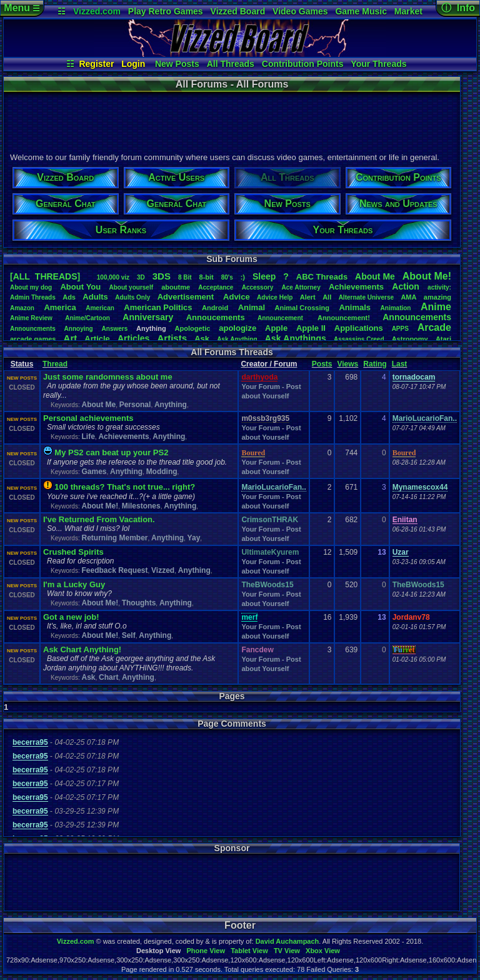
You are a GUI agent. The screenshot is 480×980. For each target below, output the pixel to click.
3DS (162, 276)
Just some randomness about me (108, 377)
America (60, 307)
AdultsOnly (132, 297)
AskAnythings (296, 338)
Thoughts (139, 603)
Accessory (258, 287)
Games (94, 472)
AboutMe (375, 276)
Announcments (33, 329)
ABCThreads (322, 277)
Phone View (206, 951)
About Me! (100, 506)
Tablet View (249, 951)
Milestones (141, 506)
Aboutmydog (31, 287)
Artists (172, 338)
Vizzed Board (238, 11)
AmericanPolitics (158, 307)
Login (133, 64)
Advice (237, 297)
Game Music (361, 11)
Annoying (79, 329)
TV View (287, 951)
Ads (69, 297)
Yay (194, 538)
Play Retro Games (166, 11)
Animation (396, 308)
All (327, 297)
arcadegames (33, 339)
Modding (162, 472)
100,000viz (113, 277)
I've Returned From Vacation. (99, 519)
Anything (171, 405)
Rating (375, 364)
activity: (439, 287)
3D (141, 277)
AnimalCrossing (302, 308)
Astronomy (410, 339)
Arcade (434, 327)
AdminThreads (33, 297)
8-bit (207, 277)
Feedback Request (114, 570)
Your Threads (378, 64)
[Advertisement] (231, 121)
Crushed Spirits (73, 552)
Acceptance (216, 287)
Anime (436, 307)
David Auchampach (287, 941)
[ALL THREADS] (45, 276)
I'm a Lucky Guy (74, 584)
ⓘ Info (458, 8)
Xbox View (323, 951)
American (100, 308)
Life (88, 437)
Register (96, 64)
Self (129, 635)
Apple (276, 328)
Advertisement (187, 297)
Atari (443, 339)
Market (408, 11)
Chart (108, 677)
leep (264, 276)
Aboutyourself (131, 287)
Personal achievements (88, 418)
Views (347, 364)
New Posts (177, 64)
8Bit (185, 277)
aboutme (176, 287)
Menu (22, 8)
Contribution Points (303, 64)
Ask (202, 339)
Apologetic (193, 328)
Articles (133, 338)
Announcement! (344, 318)
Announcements (417, 317)
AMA (408, 297)
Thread (55, 364)
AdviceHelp (275, 297)
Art (71, 338)
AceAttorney (301, 287)
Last (400, 364)
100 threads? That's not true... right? (125, 487)
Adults (95, 297)
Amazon (22, 308)
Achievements (356, 287)
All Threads (231, 64)
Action (406, 286)
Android (215, 308)
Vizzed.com (97, 11)
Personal (135, 405)
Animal (252, 307)
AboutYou (80, 287)
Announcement (281, 318)
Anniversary (148, 317)
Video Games (300, 11)
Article (97, 339)
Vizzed (163, 570)
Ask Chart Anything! (82, 649)
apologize (237, 328)
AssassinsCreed (359, 339)
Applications (359, 328)
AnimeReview (31, 318)
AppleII (311, 328)
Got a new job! (71, 617)
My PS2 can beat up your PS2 (111, 452)
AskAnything (237, 339)
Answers (115, 329)
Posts (322, 364)
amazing (437, 297)
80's (227, 277)
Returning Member (114, 538)
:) (243, 277)
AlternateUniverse (366, 297)
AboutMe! (427, 276)
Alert (308, 297)
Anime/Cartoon (87, 318)
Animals (355, 307)
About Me (98, 405)
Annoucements (216, 317)
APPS (400, 329)
